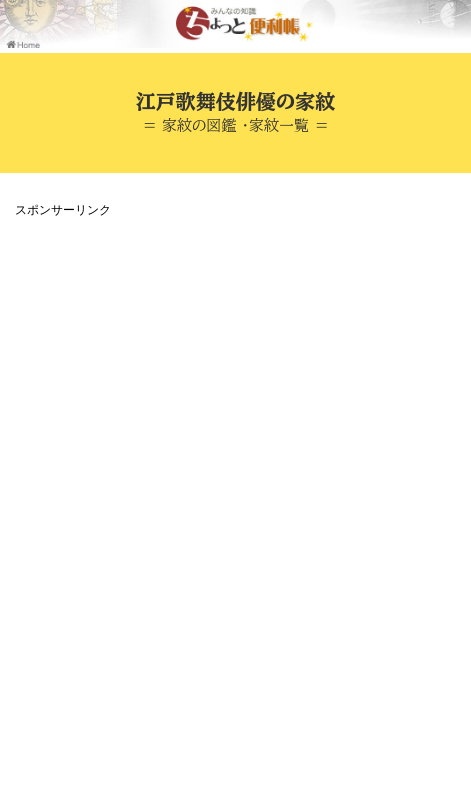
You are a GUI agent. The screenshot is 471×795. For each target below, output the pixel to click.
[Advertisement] (235, 459)
